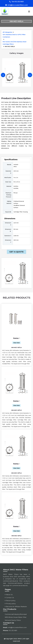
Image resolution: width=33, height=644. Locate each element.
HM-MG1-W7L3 (16, 410)
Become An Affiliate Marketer (17, 607)
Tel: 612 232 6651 (17, 2)
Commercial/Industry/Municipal (16, 614)
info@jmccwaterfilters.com (17, 5)
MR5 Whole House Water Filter (16, 617)
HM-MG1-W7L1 (16, 536)
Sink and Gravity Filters (13, 620)
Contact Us (10, 598)
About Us (9, 595)
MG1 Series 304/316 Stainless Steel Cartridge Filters (14, 43)
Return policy (11, 601)
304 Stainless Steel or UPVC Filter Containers (14, 36)
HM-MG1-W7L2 (16, 473)
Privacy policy (11, 604)
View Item (16, 343)
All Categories (7, 32)
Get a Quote (16, 252)
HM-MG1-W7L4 (17, 347)
